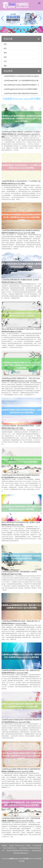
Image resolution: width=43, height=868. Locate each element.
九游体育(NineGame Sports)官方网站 (21, 99)
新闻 (5, 53)
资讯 (5, 44)
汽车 (5, 61)
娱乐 (5, 48)
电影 (5, 66)
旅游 (5, 57)
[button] (41, 18)
